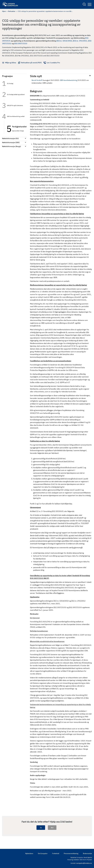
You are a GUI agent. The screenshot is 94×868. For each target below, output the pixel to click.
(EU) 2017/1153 (21, 43)
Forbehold (56, 853)
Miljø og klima (11, 63)
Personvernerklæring (71, 853)
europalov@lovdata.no (84, 863)
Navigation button (90, 4)
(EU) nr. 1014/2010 (64, 41)
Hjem (4, 11)
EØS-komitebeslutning (69, 80)
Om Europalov (43, 853)
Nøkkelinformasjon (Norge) (12, 146)
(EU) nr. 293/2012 (80, 41)
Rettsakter (12, 11)
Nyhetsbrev (29, 853)
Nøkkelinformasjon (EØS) (11, 142)
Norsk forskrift (37, 80)
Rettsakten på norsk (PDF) (31, 63)
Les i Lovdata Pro (53, 63)
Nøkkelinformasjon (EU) (10, 138)
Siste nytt (36, 76)
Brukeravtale (87, 853)
